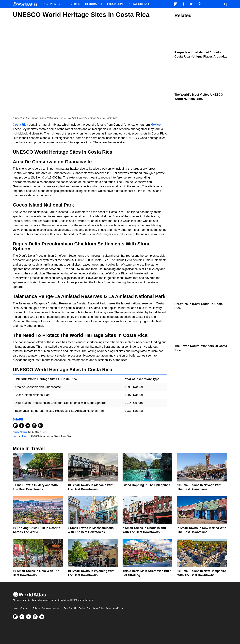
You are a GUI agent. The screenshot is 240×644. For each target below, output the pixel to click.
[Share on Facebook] (22, 426)
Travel (44, 432)
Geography (94, 4)
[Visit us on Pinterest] (35, 617)
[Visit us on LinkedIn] (42, 617)
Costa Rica (21, 125)
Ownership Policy (115, 608)
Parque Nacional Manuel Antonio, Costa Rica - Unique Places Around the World (199, 57)
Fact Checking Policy (74, 608)
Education (115, 4)
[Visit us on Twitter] (29, 617)
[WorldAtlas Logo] (26, 4)
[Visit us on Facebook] (22, 617)
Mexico (156, 125)
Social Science (139, 4)
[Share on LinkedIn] (40, 426)
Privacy (37, 608)
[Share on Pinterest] (34, 426)
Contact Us (26, 608)
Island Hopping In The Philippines (146, 485)
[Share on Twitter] (28, 426)
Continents (51, 4)
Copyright (47, 608)
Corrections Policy (95, 608)
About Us (58, 608)
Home (16, 608)
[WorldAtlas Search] (226, 4)
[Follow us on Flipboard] (15, 617)
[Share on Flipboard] (15, 426)
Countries (72, 4)
